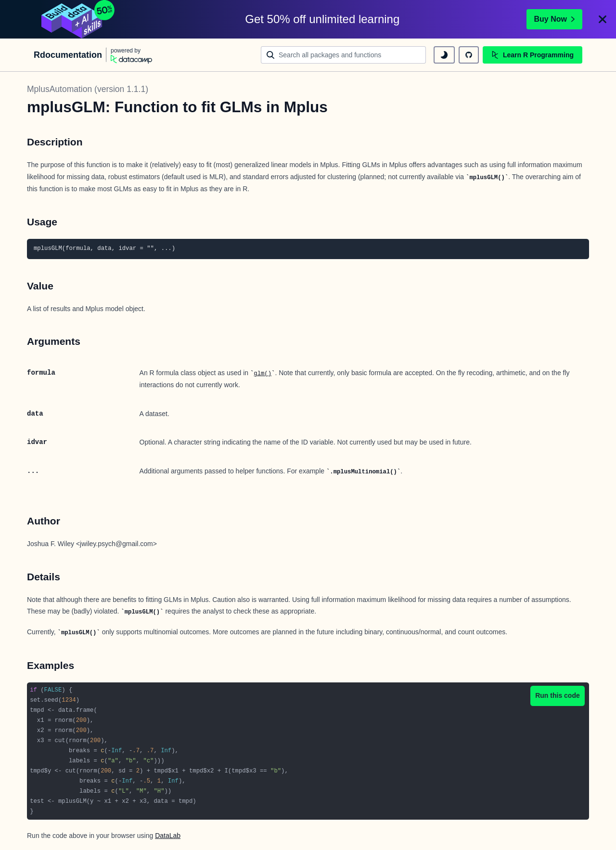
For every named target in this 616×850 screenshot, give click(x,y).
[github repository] (469, 55)
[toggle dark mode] (444, 55)
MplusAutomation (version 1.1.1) (88, 89)
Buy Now (554, 19)
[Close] (603, 19)
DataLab (168, 836)
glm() (263, 374)
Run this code (558, 695)
